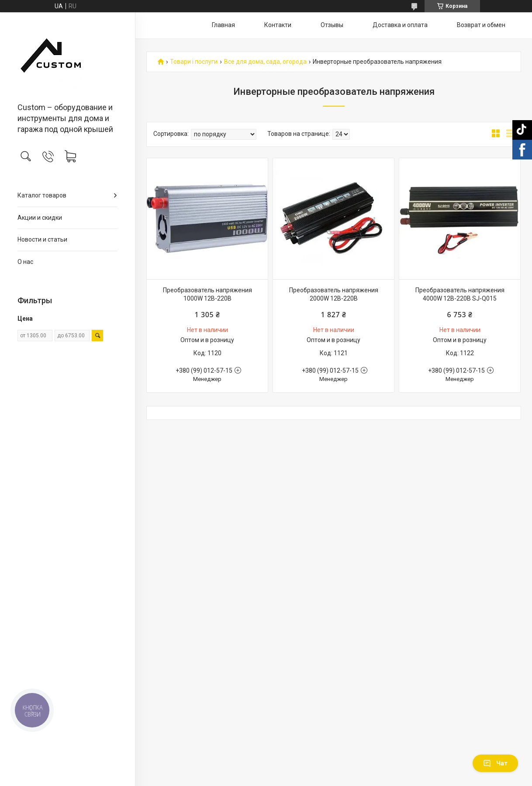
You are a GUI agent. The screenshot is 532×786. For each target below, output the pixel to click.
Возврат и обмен (481, 25)
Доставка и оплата (400, 25)
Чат (495, 763)
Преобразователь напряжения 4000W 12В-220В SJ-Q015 (460, 294)
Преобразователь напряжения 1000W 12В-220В (207, 294)
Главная (223, 25)
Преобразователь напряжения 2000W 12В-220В (334, 294)
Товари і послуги (194, 62)
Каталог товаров (42, 195)
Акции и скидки (40, 218)
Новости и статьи (42, 239)
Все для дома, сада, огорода (265, 62)
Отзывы (332, 25)
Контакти (278, 25)
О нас (25, 262)
